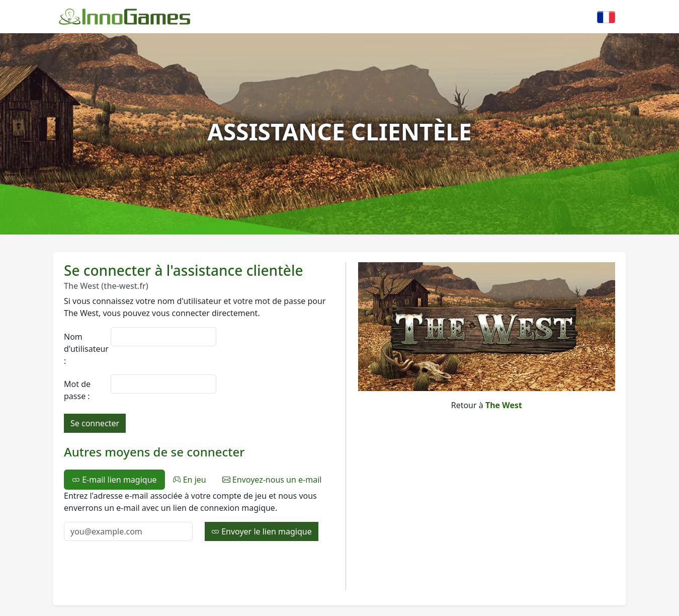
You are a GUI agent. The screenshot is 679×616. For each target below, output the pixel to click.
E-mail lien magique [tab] (114, 480)
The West (504, 405)
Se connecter (95, 423)
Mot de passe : (77, 390)
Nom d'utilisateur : (84, 349)
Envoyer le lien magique (262, 531)
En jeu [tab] (190, 480)
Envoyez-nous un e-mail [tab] (272, 480)
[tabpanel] (199, 515)
